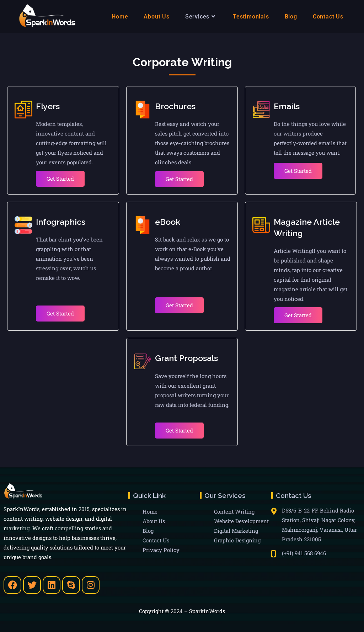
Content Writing (234, 511)
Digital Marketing (236, 531)
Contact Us (156, 540)
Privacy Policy (161, 550)
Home (150, 511)
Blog (148, 531)
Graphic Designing (237, 540)
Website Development (241, 521)
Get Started (60, 179)
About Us (154, 521)
